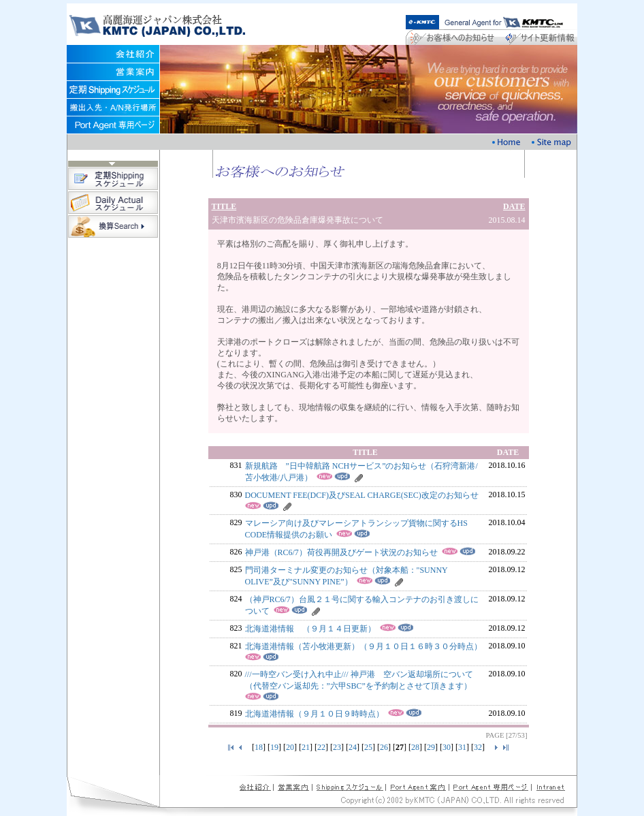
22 (321, 747)
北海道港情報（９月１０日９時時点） (315, 714)
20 (290, 747)
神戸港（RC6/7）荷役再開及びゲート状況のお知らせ (341, 552)
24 (353, 747)
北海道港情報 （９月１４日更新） (310, 629)
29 (431, 747)
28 (415, 747)
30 (447, 747)
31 (462, 747)
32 (478, 747)
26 (384, 747)
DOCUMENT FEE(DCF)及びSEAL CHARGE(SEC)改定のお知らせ (362, 495)
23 (337, 747)
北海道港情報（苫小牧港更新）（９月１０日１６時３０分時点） (364, 646)
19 (274, 747)
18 (259, 747)
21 (306, 747)
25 (368, 747)
